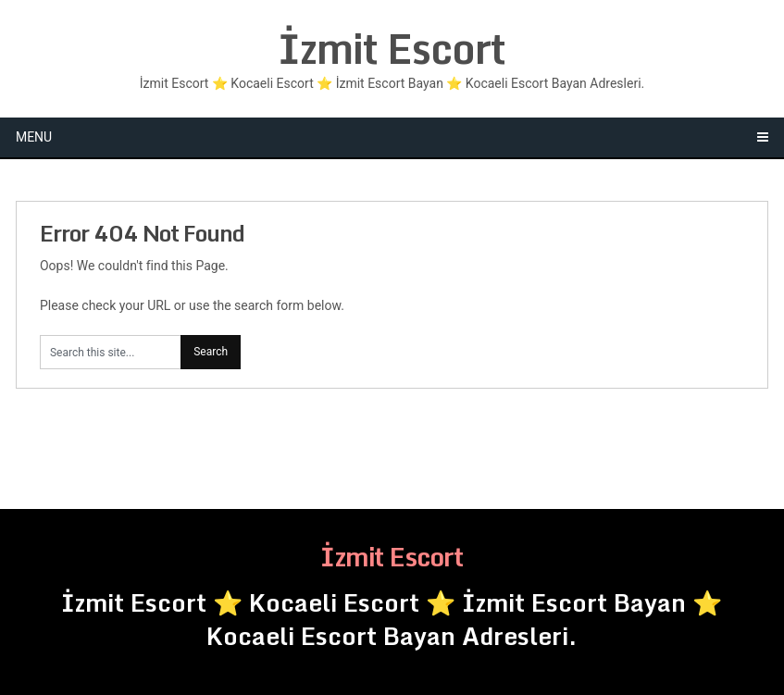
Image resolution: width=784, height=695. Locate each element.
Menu (34, 137)
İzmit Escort (392, 48)
